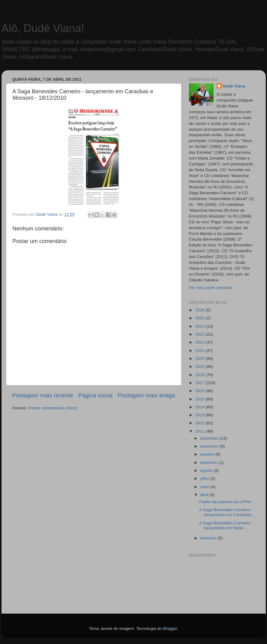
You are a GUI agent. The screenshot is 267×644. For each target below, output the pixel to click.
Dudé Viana (234, 86)
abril (205, 495)
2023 (200, 334)
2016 (200, 391)
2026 (200, 310)
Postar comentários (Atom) (53, 408)
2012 (200, 423)
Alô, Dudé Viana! (43, 28)
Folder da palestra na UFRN (225, 502)
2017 (200, 383)
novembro (210, 446)
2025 (200, 318)
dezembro (210, 438)
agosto (207, 470)
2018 (200, 375)
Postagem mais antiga (146, 395)
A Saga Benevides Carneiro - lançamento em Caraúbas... (227, 512)
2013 (200, 415)
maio (205, 487)
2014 (200, 407)
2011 (200, 431)
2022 (200, 342)
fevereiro (209, 538)
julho (205, 478)
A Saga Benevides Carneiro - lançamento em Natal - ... (226, 525)
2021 (200, 351)
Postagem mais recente (43, 395)
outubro (208, 454)
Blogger (170, 629)
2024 (200, 326)
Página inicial (95, 395)
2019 (200, 366)
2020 (200, 359)
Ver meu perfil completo (211, 288)
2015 (200, 399)
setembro (210, 463)
